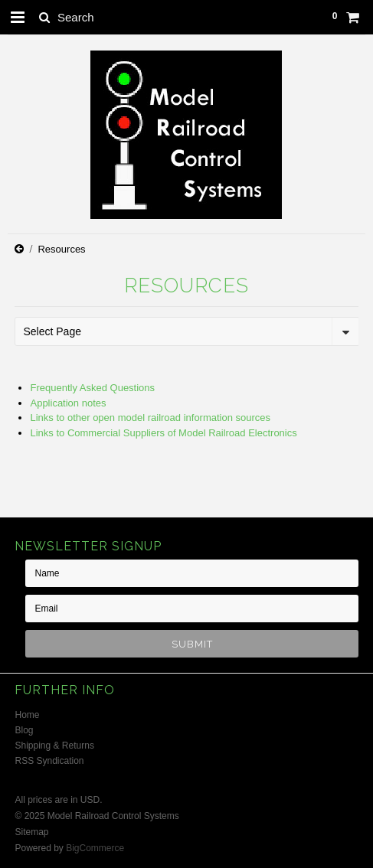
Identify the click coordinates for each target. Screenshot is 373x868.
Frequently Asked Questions (92, 388)
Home (27, 715)
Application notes (68, 403)
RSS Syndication (49, 761)
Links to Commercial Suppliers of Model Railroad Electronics (163, 433)
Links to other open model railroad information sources (150, 418)
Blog (24, 730)
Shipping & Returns (54, 746)
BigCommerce (95, 848)
